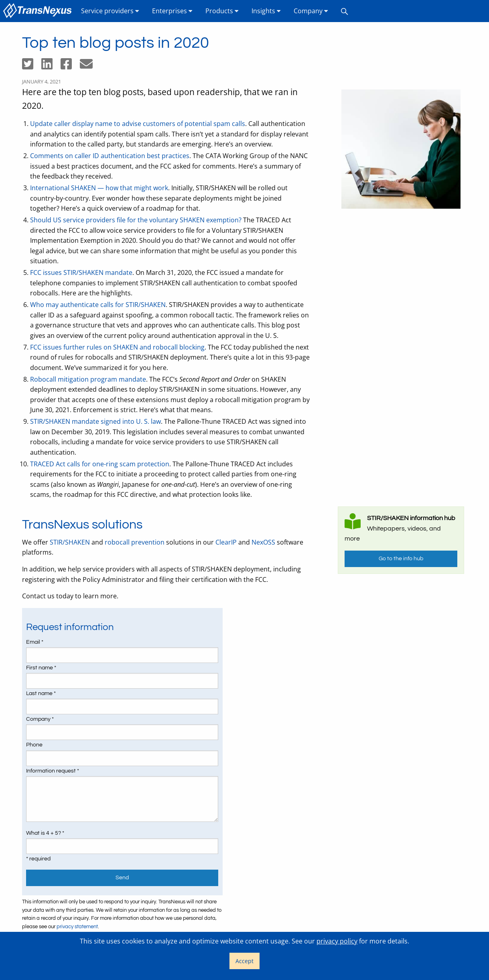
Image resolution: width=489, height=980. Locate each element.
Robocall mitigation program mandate (88, 379)
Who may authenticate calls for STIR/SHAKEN (98, 305)
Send (122, 877)
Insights (266, 11)
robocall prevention (135, 542)
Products (222, 11)
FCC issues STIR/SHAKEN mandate (81, 272)
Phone (34, 745)
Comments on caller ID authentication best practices (110, 156)
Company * (40, 719)
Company (311, 11)
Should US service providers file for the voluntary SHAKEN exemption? (136, 220)
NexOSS (263, 542)
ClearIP (226, 542)
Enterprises (172, 11)
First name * (41, 668)
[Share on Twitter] (32, 66)
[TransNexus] (39, 11)
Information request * (53, 771)
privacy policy (337, 941)
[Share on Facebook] (70, 66)
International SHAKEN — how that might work (99, 188)
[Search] (345, 11)
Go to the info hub (401, 558)
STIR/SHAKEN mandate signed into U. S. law (95, 421)
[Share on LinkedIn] (51, 66)
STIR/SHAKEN (70, 542)
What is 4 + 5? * (45, 833)
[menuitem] (39, 11)
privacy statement (77, 927)
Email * (35, 642)
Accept (244, 961)
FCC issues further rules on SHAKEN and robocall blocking (117, 347)
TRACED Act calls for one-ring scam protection (100, 464)
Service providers (110, 11)
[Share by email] (89, 66)
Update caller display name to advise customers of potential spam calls (138, 124)
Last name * (41, 693)
